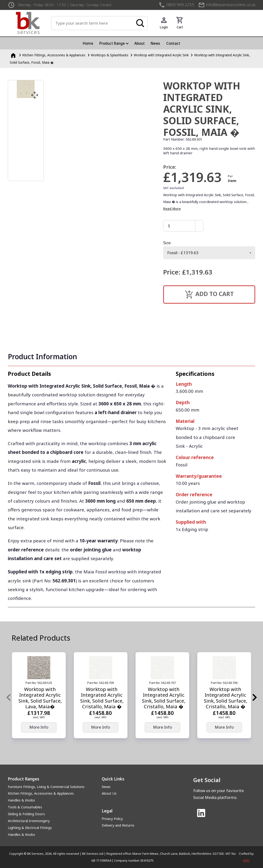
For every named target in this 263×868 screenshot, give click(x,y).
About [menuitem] (140, 43)
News (106, 787)
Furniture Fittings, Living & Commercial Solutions (46, 787)
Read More (172, 209)
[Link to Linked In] (201, 813)
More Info (39, 727)
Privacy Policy (112, 819)
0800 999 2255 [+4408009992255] (180, 5)
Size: (167, 243)
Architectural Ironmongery (29, 821)
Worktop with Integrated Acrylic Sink (161, 55)
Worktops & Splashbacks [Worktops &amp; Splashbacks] (110, 55)
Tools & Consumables (25, 807)
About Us (109, 793)
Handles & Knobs (21, 800)
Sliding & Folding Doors (26, 814)
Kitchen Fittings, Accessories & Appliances (41, 793)
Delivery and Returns (118, 825)
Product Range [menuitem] (112, 43)
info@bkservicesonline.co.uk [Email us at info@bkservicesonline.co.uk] (231, 5)
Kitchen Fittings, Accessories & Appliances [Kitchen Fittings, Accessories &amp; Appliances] (54, 55)
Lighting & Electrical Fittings (30, 828)
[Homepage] (14, 55)
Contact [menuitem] (173, 43)
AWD (246, 860)
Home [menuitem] (88, 43)
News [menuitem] (155, 43)
